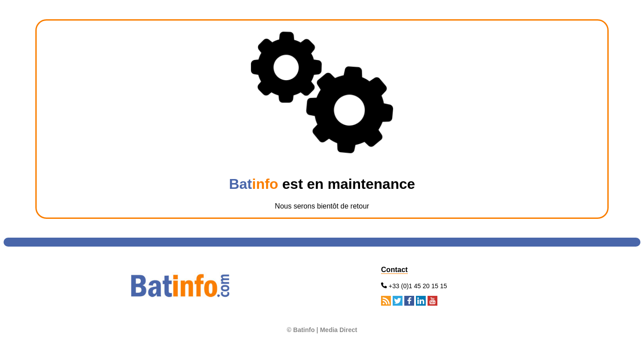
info (265, 184)
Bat (241, 184)
